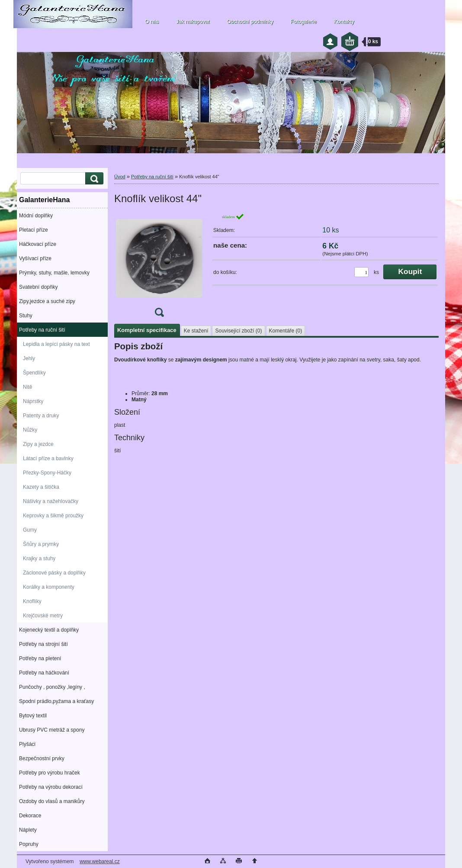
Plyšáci (27, 744)
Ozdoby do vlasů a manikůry (52, 801)
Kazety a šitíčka (41, 487)
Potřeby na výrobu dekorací (51, 787)
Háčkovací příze (38, 244)
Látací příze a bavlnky (48, 458)
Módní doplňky (36, 216)
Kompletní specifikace (147, 330)
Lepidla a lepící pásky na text (56, 344)
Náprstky (33, 401)
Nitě (27, 387)
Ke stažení (196, 331)
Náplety (28, 830)
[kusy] (361, 272)
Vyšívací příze (35, 258)
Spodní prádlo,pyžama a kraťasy (56, 701)
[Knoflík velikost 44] (159, 268)
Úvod (120, 177)
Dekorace (30, 816)
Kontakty (344, 22)
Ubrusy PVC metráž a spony (52, 730)
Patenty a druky (41, 416)
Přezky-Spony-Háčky (47, 473)
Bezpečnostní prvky (42, 758)
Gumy (30, 530)
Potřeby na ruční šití (42, 330)
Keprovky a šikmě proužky (53, 516)
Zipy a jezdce (38, 444)
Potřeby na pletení (40, 658)
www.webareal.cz (100, 862)
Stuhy (26, 316)
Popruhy (29, 844)
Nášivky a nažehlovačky (51, 501)
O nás (152, 22)
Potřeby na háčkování (44, 673)
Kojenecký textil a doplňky (49, 630)
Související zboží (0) (238, 331)
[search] (93, 179)
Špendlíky (34, 373)
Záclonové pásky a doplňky (54, 573)
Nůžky (30, 430)
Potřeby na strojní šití (43, 644)
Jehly (29, 358)
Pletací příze (34, 230)
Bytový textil (33, 716)
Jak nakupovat (193, 22)
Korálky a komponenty (49, 587)
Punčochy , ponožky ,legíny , (52, 687)
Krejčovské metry (43, 616)
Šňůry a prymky (41, 544)
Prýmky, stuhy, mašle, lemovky (54, 273)
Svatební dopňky (38, 287)
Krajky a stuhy (39, 558)
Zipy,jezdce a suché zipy (47, 301)
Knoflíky (32, 601)
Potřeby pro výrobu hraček (50, 773)
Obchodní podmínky (250, 22)
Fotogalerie (304, 22)
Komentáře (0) (286, 331)
